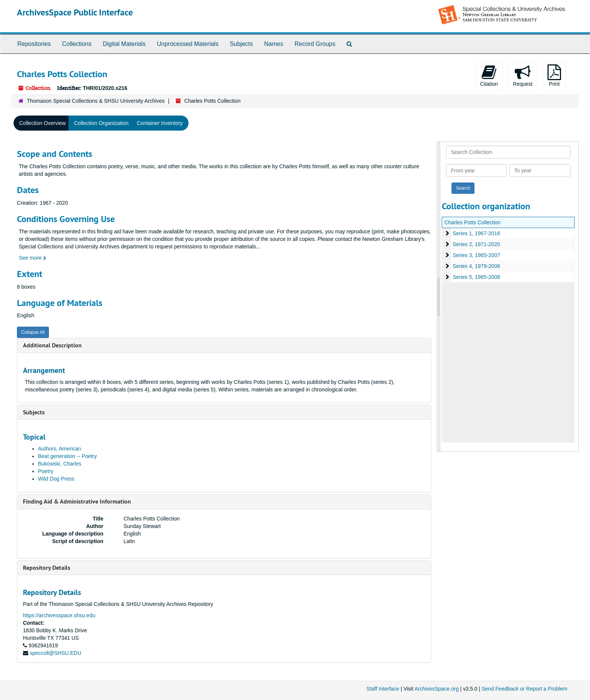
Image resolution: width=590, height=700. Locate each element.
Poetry (46, 471)
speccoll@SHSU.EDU (56, 653)
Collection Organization (101, 123)
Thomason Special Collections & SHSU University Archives (96, 101)
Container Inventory (160, 123)
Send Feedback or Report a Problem (525, 689)
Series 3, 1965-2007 (476, 255)
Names (274, 44)
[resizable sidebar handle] (439, 297)
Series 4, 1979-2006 (476, 266)
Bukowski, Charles (60, 464)
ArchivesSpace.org (436, 689)
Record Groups (315, 44)
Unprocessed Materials (188, 44)
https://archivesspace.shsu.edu (59, 615)
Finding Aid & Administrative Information (77, 501)
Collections (77, 44)
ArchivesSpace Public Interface (75, 12)
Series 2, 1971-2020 (476, 244)
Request (523, 76)
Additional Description (52, 345)
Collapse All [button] (33, 332)
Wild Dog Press (56, 479)
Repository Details (47, 568)
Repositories (34, 44)
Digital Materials (124, 44)
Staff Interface (383, 689)
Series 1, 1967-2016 (476, 233)
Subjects (241, 44)
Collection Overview (43, 123)
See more (33, 258)
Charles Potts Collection (472, 222)
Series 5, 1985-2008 (476, 277)
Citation (489, 76)
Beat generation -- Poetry (67, 456)
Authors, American (59, 449)
